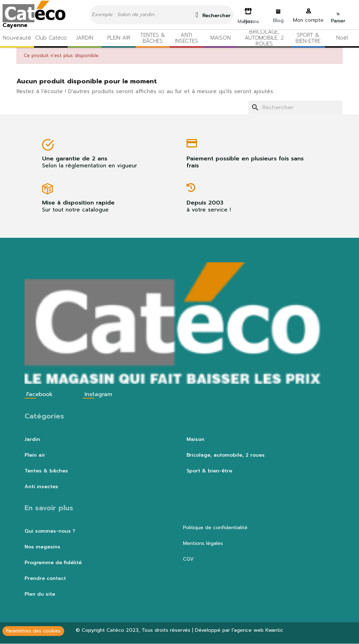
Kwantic (274, 630)
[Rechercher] (295, 108)
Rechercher (213, 15)
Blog (278, 20)
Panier (338, 21)
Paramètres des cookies (33, 631)
